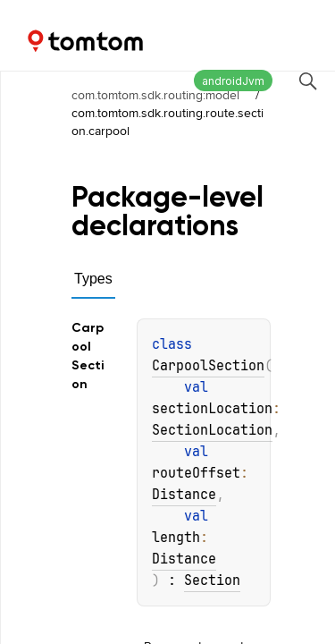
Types (93, 279)
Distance (184, 495)
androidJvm (233, 81)
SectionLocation (212, 430)
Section (212, 580)
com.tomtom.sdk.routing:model (155, 95)
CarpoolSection (208, 366)
